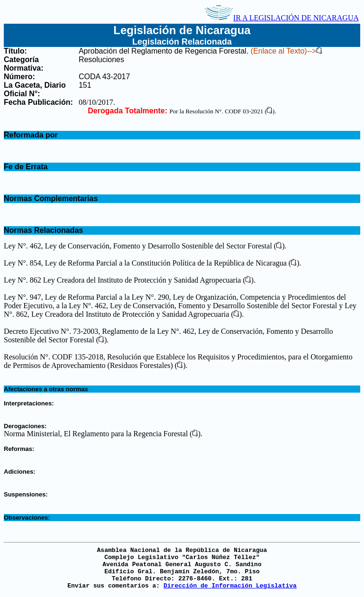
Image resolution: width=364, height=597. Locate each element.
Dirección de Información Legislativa (230, 586)
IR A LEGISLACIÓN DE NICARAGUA (282, 18)
